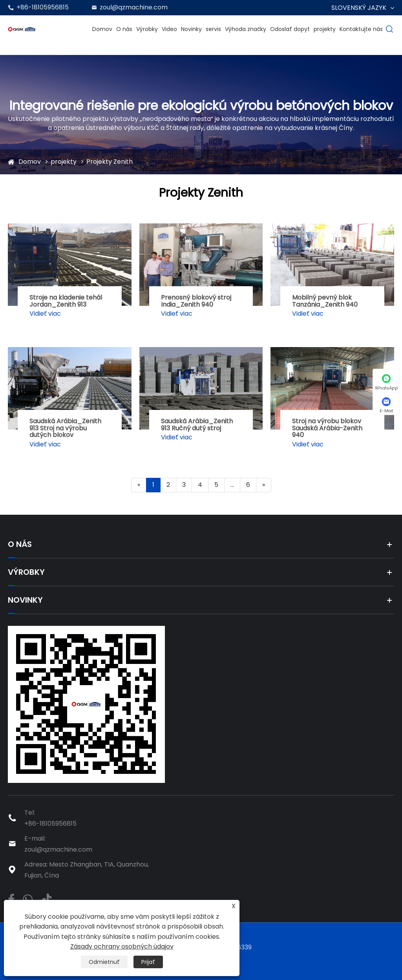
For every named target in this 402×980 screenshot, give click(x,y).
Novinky (191, 29)
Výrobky (147, 29)
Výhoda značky (246, 29)
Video (169, 29)
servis (213, 29)
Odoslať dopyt (290, 29)
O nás (124, 29)
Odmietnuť (104, 962)
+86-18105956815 (43, 7)
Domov (102, 29)
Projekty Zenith (110, 162)
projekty (325, 29)
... (232, 485)
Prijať (148, 962)
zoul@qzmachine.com (134, 7)
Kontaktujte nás (361, 29)
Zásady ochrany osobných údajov (122, 946)
